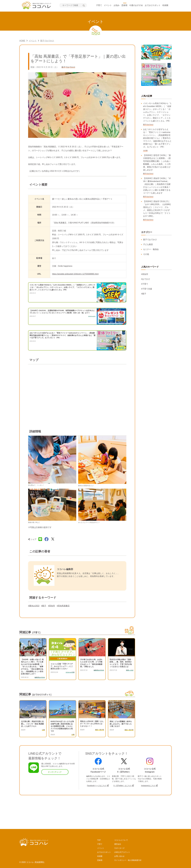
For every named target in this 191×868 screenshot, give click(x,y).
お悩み (117, 5)
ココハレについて (121, 840)
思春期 (124, 5)
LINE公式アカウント (122, 852)
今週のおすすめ (136, 5)
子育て (99, 5)
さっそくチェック (55, 772)
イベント (108, 5)
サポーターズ (119, 848)
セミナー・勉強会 (151, 249)
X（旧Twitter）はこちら (122, 786)
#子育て (145, 284)
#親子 (44, 606)
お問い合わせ (119, 856)
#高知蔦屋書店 (63, 606)
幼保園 (165, 5)
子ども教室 (148, 244)
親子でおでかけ (150, 240)
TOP (99, 840)
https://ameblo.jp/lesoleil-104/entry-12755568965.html (75, 274)
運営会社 (118, 844)
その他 (146, 254)
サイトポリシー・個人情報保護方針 (128, 860)
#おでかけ (146, 279)
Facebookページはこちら (97, 786)
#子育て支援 (147, 289)
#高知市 (51, 606)
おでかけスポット (153, 5)
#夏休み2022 (34, 606)
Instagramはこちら (148, 786)
